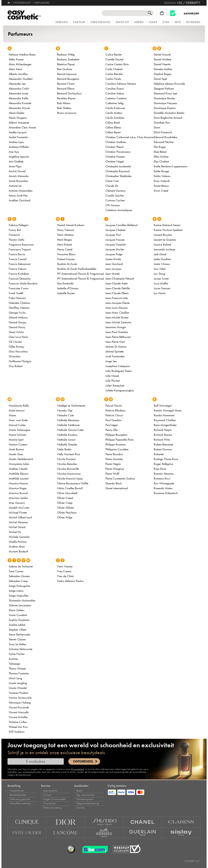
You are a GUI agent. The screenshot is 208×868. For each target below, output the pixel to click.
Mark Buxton (16, 449)
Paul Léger (112, 425)
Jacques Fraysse (115, 240)
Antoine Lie (15, 186)
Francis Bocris (17, 254)
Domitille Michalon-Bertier (169, 113)
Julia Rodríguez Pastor (119, 371)
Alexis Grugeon (18, 118)
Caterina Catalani (116, 98)
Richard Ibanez (163, 435)
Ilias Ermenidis (65, 283)
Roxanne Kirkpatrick (166, 493)
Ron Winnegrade (164, 483)
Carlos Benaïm (114, 74)
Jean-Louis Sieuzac (117, 308)
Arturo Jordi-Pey (18, 195)
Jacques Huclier (115, 249)
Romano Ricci (162, 478)
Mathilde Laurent (19, 478)
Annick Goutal (17, 171)
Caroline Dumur (115, 89)
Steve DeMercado (19, 634)
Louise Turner (161, 279)
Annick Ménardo (19, 176)
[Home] (9, 3)
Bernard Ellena (66, 89)
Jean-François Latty (117, 298)
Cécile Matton (114, 113)
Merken (62, 22)
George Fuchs (17, 313)
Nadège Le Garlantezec (71, 406)
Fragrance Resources (21, 244)
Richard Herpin (163, 430)
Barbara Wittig (66, 54)
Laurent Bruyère (163, 235)
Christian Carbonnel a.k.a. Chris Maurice (129, 137)
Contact (47, 795)
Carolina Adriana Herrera (121, 84)
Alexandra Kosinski (20, 103)
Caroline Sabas (115, 93)
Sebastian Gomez (19, 576)
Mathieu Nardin (18, 469)
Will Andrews (17, 732)
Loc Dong (159, 274)
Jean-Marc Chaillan (117, 313)
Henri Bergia (64, 240)
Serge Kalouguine (19, 586)
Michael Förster (18, 512)
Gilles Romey (16, 347)
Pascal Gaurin (114, 406)
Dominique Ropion (165, 108)
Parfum (79, 22)
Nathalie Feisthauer (68, 425)
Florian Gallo (17, 240)
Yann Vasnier (65, 566)
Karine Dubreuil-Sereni (167, 225)
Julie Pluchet (113, 381)
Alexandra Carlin (19, 89)
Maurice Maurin (18, 483)
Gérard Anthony (18, 317)
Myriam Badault (18, 551)
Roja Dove (160, 469)
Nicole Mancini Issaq (70, 478)
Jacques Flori (113, 235)
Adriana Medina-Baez (22, 54)
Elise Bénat (160, 152)
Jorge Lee (111, 361)
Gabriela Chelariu (19, 303)
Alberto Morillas (18, 74)
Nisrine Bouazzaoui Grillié (73, 483)
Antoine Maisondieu (21, 191)
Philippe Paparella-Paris (119, 440)
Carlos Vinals (113, 79)
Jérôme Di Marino (116, 347)
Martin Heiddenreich (21, 459)
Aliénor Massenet (19, 123)
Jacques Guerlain (116, 244)
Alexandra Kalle (18, 98)
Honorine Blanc (66, 254)
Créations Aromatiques (119, 210)
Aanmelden (191, 14)
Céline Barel (113, 123)
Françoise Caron (19, 288)
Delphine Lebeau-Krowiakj (169, 84)
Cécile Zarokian (115, 118)
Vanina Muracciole (20, 698)
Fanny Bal (15, 230)
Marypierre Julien (19, 464)
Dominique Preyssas (165, 103)
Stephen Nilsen (18, 630)
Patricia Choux (114, 415)
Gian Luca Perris (18, 337)
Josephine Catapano (118, 366)
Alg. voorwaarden (86, 795)
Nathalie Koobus (67, 435)
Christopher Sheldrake (118, 176)
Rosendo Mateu (163, 488)
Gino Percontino (18, 351)
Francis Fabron (18, 269)
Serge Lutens (16, 591)
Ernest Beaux (161, 186)
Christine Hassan (115, 157)
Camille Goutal (114, 59)
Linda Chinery (162, 264)
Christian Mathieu (116, 142)
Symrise (13, 659)
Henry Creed (65, 249)
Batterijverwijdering (52, 808)
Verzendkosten (17, 791)
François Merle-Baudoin (23, 283)
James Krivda (113, 259)
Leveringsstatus (50, 791)
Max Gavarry (17, 503)
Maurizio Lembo (18, 498)
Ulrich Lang (15, 678)
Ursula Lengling (18, 683)
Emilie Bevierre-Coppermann (171, 166)
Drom (157, 127)
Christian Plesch (115, 147)
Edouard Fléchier (164, 142)
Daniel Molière (162, 59)
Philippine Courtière (117, 449)
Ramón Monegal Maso (168, 410)
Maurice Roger (18, 488)
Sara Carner (16, 571)
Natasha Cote (65, 415)
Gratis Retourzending (20, 803)
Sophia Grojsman (19, 620)
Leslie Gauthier (162, 259)
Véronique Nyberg (20, 703)
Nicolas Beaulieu (67, 464)
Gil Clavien (15, 342)
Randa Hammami (164, 415)
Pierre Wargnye (115, 469)
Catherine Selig (114, 103)
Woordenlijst (49, 803)
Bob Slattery (64, 108)
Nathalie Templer (67, 444)
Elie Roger (160, 147)
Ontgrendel (83, 761)
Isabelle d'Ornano (68, 288)
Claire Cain (112, 181)
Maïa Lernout (17, 410)
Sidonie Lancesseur (20, 605)
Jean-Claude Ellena (117, 293)
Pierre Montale (114, 459)
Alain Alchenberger (20, 64)
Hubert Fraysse (66, 259)
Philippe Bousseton (116, 435)
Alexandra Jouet (18, 93)
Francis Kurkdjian (19, 274)
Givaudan (15, 356)
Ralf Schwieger (163, 406)
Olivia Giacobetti (67, 493)
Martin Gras (16, 454)
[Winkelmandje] (162, 13)
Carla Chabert (114, 69)
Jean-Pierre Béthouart (118, 337)
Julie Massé (112, 376)
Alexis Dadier (17, 113)
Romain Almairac (164, 474)
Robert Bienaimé (163, 444)
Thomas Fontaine (19, 673)
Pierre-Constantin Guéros (120, 478)
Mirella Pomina (18, 542)
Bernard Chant (66, 84)
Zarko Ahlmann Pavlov (70, 581)
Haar (153, 22)
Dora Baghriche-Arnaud (168, 118)
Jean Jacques (113, 269)
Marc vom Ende (18, 420)
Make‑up (122, 22)
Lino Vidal (160, 269)
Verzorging (100, 22)
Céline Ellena (113, 127)
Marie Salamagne (19, 430)
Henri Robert (64, 244)
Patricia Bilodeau (115, 410)
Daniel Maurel (162, 54)
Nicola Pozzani (66, 459)
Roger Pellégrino (164, 464)
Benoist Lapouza (67, 74)
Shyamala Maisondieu (22, 600)
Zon (166, 22)
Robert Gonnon (163, 449)
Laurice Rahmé (162, 244)
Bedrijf (79, 791)
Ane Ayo (14, 152)
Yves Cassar (64, 571)
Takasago (15, 664)
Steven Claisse (17, 639)
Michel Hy (15, 532)
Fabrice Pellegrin (19, 225)
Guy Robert (16, 366)
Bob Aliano (64, 103)
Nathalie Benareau (68, 420)
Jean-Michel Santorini (118, 322)
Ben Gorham (65, 69)
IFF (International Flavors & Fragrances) (80, 274)
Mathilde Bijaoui (18, 474)
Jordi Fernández (115, 356)
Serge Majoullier (19, 596)
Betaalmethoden (18, 795)
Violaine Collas (18, 722)
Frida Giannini (17, 298)
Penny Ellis (112, 430)
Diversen (193, 22)
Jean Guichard (114, 264)
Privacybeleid (78, 769)
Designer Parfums (164, 89)
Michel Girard (17, 527)
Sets (178, 22)
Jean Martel (112, 274)
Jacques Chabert (115, 230)
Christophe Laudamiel (118, 166)
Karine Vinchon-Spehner (168, 230)
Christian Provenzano (118, 152)
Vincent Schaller (18, 717)
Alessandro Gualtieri (21, 79)
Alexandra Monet (19, 108)
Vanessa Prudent (18, 693)
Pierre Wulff (112, 474)
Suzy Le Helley (17, 644)
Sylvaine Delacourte (21, 649)
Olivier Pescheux (67, 512)
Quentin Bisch (114, 483)
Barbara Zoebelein (68, 59)
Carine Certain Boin (117, 64)
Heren (139, 22)
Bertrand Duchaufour (69, 93)
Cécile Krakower (115, 108)
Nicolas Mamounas (69, 474)
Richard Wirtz (162, 440)
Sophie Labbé (17, 625)
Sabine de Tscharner (21, 566)
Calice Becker (114, 54)
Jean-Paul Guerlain (117, 332)
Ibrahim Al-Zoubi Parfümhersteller (77, 269)
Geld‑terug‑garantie (20, 799)
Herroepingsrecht (85, 799)
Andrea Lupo (16, 142)
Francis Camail (18, 259)
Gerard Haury (17, 327)
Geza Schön (16, 332)
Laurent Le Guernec (165, 240)
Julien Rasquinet (115, 385)
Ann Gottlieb (16, 161)
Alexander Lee (17, 84)
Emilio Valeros (162, 176)
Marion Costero (18, 444)
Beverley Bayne (66, 98)
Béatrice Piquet (66, 64)
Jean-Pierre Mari (115, 342)
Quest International (117, 488)
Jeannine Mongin (116, 327)
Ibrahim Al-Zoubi (67, 264)
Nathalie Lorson (66, 440)
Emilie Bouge (161, 171)
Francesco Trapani (20, 249)
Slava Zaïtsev (17, 610)
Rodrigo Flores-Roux (166, 459)
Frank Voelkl (16, 293)
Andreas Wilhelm (19, 147)
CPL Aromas (113, 205)
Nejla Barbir (64, 449)
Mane (12, 415)
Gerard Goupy (18, 322)
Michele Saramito (19, 537)
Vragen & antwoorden (54, 799)
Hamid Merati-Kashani (71, 225)
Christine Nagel (115, 161)
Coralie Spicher (115, 195)
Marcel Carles (17, 425)
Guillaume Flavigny (20, 361)
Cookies (80, 808)
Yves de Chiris (65, 576)
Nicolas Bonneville (68, 469)
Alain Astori (15, 69)
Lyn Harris (160, 293)
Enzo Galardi (162, 181)
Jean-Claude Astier (117, 283)
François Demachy (20, 279)
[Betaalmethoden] (154, 792)
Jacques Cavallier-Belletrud (121, 225)
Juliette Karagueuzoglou (120, 390)
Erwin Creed (161, 191)
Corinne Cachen (115, 200)
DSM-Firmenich (163, 132)
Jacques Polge (114, 254)
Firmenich (14, 235)
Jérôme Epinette (115, 351)
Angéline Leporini (19, 157)
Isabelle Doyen (66, 293)
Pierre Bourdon (114, 454)
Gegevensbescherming (88, 803)
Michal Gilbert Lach (20, 517)
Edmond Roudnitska (165, 137)
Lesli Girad (160, 254)
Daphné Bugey (163, 74)
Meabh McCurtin (19, 508)
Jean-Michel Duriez (117, 317)
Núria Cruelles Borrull (70, 488)
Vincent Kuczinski (19, 707)
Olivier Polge (65, 517)
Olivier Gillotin (66, 508)
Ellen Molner (161, 157)
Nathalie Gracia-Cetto (70, 430)
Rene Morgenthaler (165, 425)
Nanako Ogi (65, 410)
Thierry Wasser (17, 668)
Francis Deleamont (20, 264)
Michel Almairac (18, 522)
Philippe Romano (115, 444)
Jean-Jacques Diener (118, 303)
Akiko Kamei (16, 59)
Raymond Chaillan (165, 420)
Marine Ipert (16, 440)
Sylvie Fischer (17, 654)
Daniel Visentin (162, 64)
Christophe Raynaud (118, 171)
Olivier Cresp (65, 503)
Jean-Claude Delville (118, 288)
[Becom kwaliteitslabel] (173, 13)
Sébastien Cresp (18, 581)
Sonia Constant (18, 615)
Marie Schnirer (17, 435)
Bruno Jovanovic (67, 113)
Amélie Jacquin (18, 132)
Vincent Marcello (19, 712)
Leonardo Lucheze (165, 249)
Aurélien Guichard (19, 200)
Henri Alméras (65, 235)
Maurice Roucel (18, 493)
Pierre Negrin (113, 464)
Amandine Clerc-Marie (22, 127)
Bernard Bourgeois (68, 79)
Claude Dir (112, 186)
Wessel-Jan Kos (18, 727)
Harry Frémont (66, 230)
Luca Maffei (161, 283)
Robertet (159, 454)
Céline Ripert (113, 132)
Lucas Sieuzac (162, 288)
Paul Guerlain (113, 420)
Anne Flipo (15, 166)
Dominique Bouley (165, 98)
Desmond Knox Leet (165, 93)
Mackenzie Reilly (19, 406)
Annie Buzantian (18, 181)
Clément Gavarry (115, 191)
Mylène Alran (17, 547)
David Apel (160, 79)
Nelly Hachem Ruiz (69, 454)
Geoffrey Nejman (19, 308)
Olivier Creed (65, 498)
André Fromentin (18, 137)
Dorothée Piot (162, 123)
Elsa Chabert (161, 161)
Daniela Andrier (163, 69)
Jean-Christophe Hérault (120, 279)
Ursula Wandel (18, 688)
